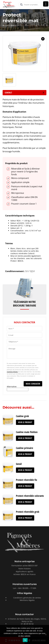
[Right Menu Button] (46, 4)
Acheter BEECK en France (24, 574)
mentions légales (12, 372)
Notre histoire (24, 569)
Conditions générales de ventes (27, 598)
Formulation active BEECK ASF (24, 566)
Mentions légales (27, 600)
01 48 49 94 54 (27, 624)
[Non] (46, 634)
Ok (25, 640)
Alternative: (12, 387)
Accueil (6, 25)
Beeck (13, 25)
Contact (24, 93)
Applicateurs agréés (25, 571)
